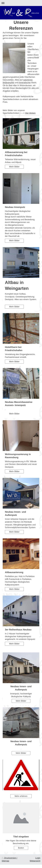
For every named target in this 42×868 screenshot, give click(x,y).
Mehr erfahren (21, 796)
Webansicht (35, 861)
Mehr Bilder (14, 167)
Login (38, 858)
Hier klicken (30, 113)
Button (21, 848)
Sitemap (5, 861)
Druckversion (9, 858)
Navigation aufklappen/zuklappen (21, 3)
